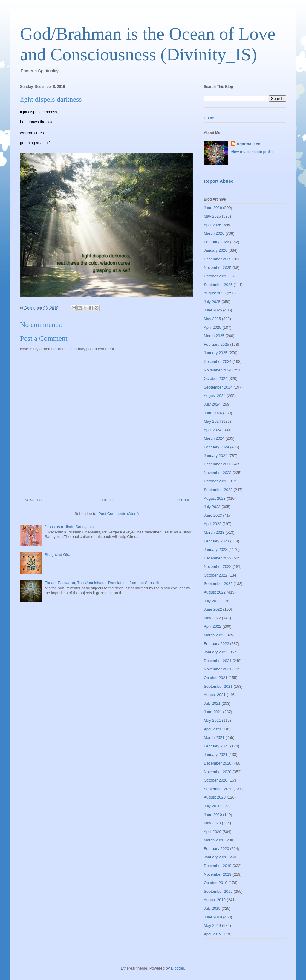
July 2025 (212, 302)
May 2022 (212, 618)
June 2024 (213, 413)
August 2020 (215, 797)
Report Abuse (219, 181)
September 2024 (218, 387)
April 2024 (213, 430)
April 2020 (213, 832)
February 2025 (217, 344)
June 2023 (213, 515)
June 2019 (213, 917)
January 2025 (216, 353)
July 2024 (212, 404)
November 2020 (218, 772)
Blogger (178, 968)
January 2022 (216, 652)
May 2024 (212, 421)
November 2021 (218, 669)
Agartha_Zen (248, 144)
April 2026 (213, 225)
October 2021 (216, 678)
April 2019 (213, 934)
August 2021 (215, 695)
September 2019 (218, 891)
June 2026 (213, 208)
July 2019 (212, 908)
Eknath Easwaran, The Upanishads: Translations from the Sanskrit (102, 583)
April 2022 (213, 626)
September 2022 (218, 584)
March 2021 (214, 737)
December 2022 (218, 558)
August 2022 (215, 592)
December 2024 (218, 361)
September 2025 (218, 285)
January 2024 (216, 456)
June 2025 (213, 310)
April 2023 (213, 524)
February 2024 (217, 447)
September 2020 (218, 789)
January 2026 (216, 250)
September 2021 (218, 686)
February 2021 (217, 746)
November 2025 (218, 268)
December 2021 (218, 661)
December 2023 (218, 464)
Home (108, 500)
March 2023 (214, 532)
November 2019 (218, 874)
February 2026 (217, 242)
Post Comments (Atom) (118, 514)
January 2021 (216, 755)
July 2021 (212, 703)
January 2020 (216, 857)
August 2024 (215, 396)
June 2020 (213, 815)
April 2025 (213, 327)
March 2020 (214, 840)
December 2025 (218, 259)
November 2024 (218, 370)
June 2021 (213, 712)
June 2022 (213, 609)
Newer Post (35, 500)
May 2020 (212, 823)
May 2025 (212, 319)
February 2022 (217, 644)
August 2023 (215, 498)
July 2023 (212, 507)
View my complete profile (252, 152)
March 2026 (214, 233)
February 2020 (217, 849)
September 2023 (218, 490)
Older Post (180, 500)
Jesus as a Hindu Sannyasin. (70, 527)
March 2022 (214, 635)
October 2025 (216, 276)
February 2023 (217, 541)
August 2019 (215, 900)
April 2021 (213, 729)
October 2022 (216, 575)
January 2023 (216, 549)
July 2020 (212, 806)
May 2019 (212, 925)
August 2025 (215, 293)
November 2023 (218, 473)
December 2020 (218, 763)
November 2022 (218, 567)
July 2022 (212, 601)
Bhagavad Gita (57, 555)
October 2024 (216, 379)
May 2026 (212, 216)
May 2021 (212, 720)
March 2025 (214, 336)
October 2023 (216, 481)
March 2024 (214, 438)
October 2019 (216, 883)
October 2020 (216, 780)
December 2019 (218, 866)
